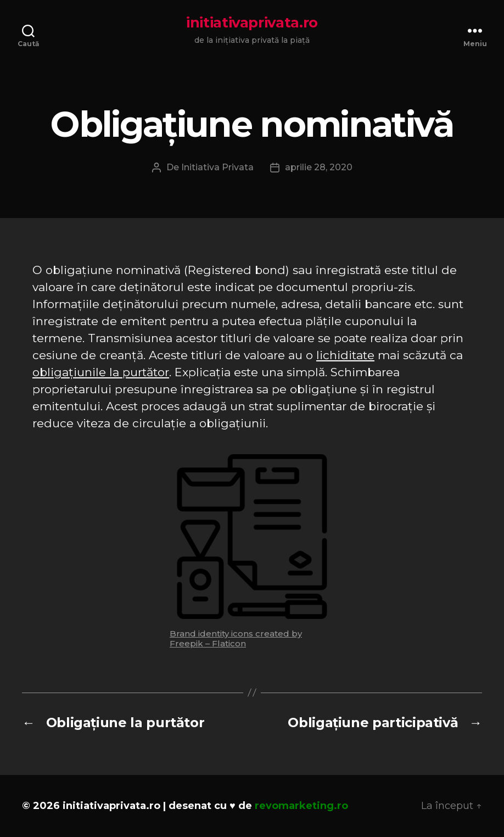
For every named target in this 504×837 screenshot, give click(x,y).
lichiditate (345, 355)
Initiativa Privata (217, 167)
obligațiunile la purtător (101, 372)
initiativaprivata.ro (252, 23)
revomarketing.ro (301, 806)
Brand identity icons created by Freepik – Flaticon (236, 638)
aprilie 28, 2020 (319, 167)
